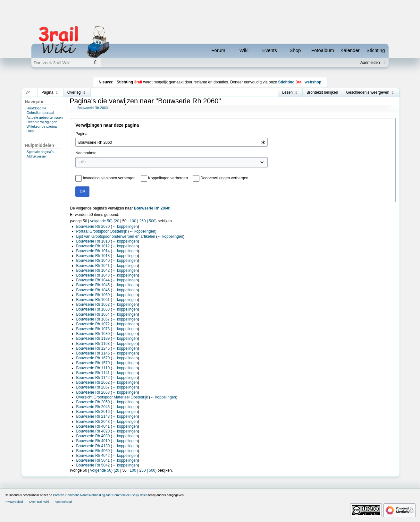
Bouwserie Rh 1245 (93, 348)
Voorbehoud (63, 502)
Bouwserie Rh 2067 (93, 387)
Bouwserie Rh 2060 (93, 108)
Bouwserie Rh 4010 (93, 441)
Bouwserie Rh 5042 (93, 465)
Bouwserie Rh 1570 (93, 363)
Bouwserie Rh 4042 (93, 456)
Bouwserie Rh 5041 (93, 460)
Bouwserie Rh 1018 (93, 256)
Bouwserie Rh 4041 (93, 426)
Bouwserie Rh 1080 (93, 334)
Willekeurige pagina (42, 126)
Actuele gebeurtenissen (45, 117)
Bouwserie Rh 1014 (93, 251)
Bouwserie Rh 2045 (93, 407)
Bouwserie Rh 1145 (93, 353)
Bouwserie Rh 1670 (93, 358)
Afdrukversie (36, 156)
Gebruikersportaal (40, 113)
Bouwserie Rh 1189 (93, 338)
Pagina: (82, 134)
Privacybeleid (14, 502)
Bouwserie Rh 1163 (93, 344)
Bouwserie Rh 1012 (93, 246)
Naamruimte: (86, 153)
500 (152, 221)
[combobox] (172, 142)
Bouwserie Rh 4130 (93, 446)
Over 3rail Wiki (39, 502)
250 (142, 221)
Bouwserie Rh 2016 (93, 412)
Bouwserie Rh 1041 (93, 266)
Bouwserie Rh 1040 (93, 261)
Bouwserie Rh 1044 (93, 280)
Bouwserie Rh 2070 (93, 227)
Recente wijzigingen (42, 122)
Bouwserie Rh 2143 (93, 416)
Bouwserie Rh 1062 (93, 304)
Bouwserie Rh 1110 (93, 368)
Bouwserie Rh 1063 (93, 309)
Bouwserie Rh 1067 (93, 319)
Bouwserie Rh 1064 (93, 314)
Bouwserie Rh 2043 (93, 422)
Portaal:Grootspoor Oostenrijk (102, 231)
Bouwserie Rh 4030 (93, 436)
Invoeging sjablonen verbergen (109, 178)
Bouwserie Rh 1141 (93, 373)
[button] (28, 92)
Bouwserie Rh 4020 (93, 431)
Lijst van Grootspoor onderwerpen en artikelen (116, 236)
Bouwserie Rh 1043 (93, 275)
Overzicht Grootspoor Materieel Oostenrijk (112, 397)
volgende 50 (101, 221)
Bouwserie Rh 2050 (93, 402)
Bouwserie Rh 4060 (93, 451)
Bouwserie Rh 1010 (93, 241)
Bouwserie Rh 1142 (93, 378)
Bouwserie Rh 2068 (93, 392)
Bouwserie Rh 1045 (93, 285)
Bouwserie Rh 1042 (93, 270)
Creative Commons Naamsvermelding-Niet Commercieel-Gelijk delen (100, 495)
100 (133, 221)
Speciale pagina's (40, 152)
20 (117, 221)
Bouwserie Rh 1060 (93, 295)
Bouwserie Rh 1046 (93, 290)
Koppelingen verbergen (168, 178)
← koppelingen (125, 227)
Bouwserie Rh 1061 (93, 300)
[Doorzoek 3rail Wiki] (61, 63)
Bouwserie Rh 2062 (93, 382)
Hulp (30, 131)
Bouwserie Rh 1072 (93, 324)
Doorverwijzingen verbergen (224, 178)
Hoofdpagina (36, 108)
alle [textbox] (83, 162)
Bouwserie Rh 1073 (93, 329)
